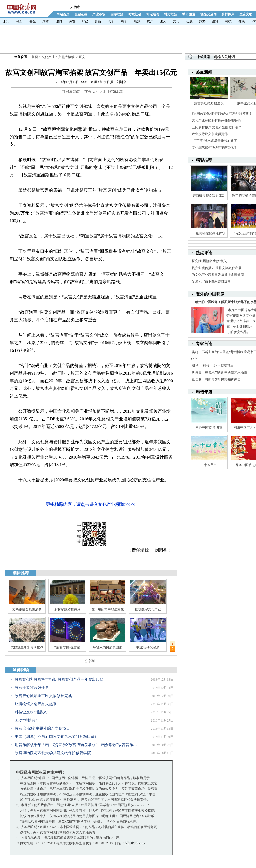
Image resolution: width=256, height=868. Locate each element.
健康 (242, 21)
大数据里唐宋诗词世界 (27, 647)
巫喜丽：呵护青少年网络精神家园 (216, 379)
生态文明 (246, 14)
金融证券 (81, 14)
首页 (35, 57)
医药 (163, 21)
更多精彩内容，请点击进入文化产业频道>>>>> (91, 504)
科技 (228, 21)
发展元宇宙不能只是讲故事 (211, 282)
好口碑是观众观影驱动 (209, 196)
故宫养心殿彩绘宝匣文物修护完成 (43, 696)
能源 (137, 21)
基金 (33, 21)
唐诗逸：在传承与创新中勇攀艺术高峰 (220, 372)
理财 (59, 21)
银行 (20, 21)
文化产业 (48, 57)
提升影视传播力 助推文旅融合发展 (217, 268)
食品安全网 (208, 14)
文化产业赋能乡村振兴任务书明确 (216, 120)
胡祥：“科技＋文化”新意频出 (213, 366)
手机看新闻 (71, 92)
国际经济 (117, 14)
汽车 (111, 21)
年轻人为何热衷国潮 (108, 647)
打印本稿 (116, 92)
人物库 (75, 7)
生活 (215, 21)
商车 (124, 21)
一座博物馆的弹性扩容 (209, 233)
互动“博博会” (26, 720)
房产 (150, 21)
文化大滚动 (66, 57)
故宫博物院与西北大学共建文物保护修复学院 (53, 753)
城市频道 (189, 14)
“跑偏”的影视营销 (67, 647)
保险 (72, 21)
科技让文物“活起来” (32, 712)
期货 (46, 21)
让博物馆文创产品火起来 (36, 704)
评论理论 (153, 14)
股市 (7, 21)
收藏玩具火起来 (148, 647)
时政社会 (135, 14)
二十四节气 (209, 465)
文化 (176, 21)
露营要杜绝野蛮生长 (209, 103)
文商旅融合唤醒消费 (27, 609)
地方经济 (171, 14)
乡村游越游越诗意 (67, 609)
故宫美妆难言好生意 (32, 688)
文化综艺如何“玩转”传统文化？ (214, 148)
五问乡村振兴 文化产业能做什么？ (217, 127)
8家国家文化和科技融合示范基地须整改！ (222, 114)
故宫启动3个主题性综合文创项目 (42, 728)
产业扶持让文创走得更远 (210, 134)
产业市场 (99, 14)
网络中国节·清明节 (209, 427)
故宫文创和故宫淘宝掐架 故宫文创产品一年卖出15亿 (59, 679)
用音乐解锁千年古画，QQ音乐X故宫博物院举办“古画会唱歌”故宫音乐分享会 (76, 745)
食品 (98, 21)
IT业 (85, 21)
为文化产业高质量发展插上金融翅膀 (218, 275)
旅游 (202, 21)
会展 (189, 21)
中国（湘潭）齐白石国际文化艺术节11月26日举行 (57, 737)
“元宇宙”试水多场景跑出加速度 (214, 141)
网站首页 (63, 14)
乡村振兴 (228, 14)
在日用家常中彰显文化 (108, 609)
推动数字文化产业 (148, 609)
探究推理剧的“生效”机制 (210, 261)
